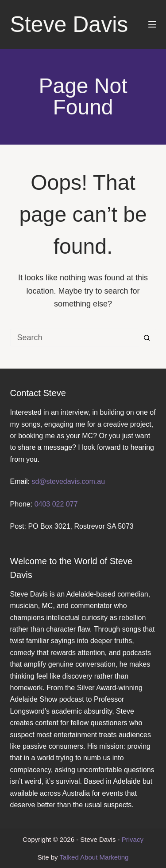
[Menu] (152, 24)
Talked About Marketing (94, 857)
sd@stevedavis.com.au (68, 481)
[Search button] (147, 338)
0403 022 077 (56, 504)
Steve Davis (69, 24)
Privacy (133, 839)
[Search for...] (74, 338)
